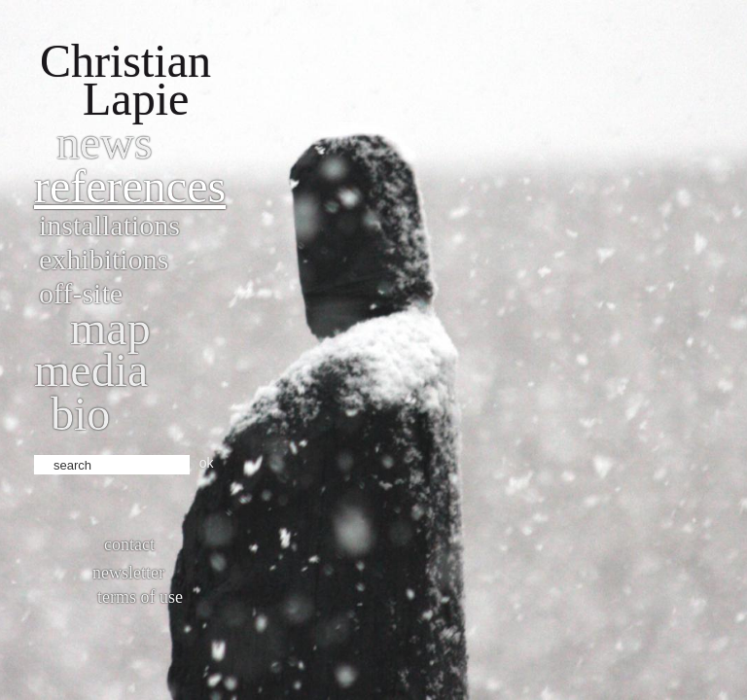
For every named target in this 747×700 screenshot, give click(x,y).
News (105, 142)
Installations (109, 225)
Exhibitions (104, 259)
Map (110, 328)
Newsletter (128, 573)
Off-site (81, 293)
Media (91, 370)
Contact (129, 544)
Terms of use (140, 597)
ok (207, 463)
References (130, 186)
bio (80, 414)
